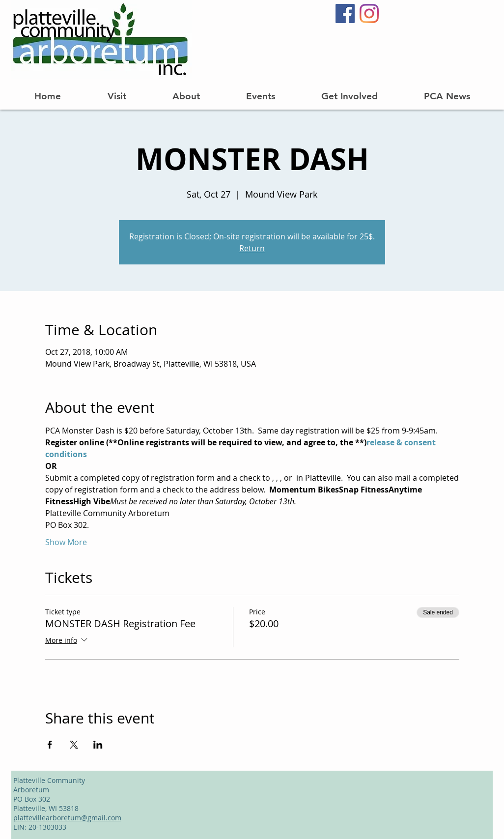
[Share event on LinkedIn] (98, 745)
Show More (66, 542)
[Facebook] (345, 14)
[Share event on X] (74, 745)
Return (252, 248)
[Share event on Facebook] (50, 745)
